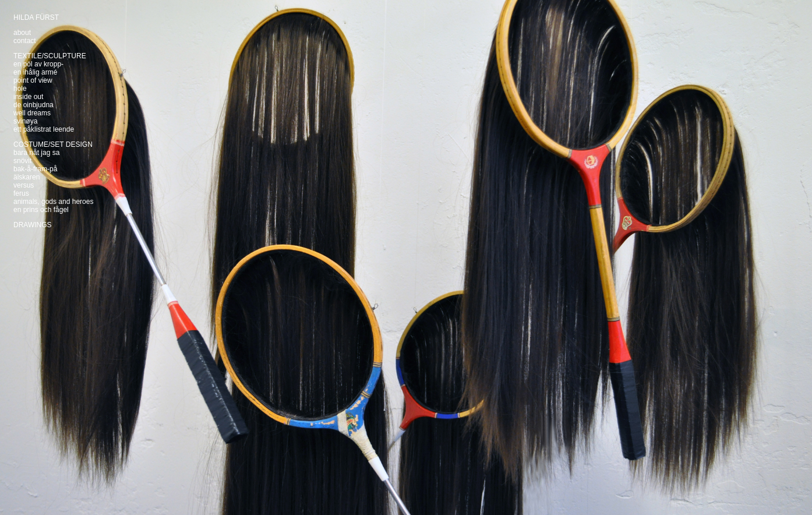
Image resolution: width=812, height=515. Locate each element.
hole (20, 89)
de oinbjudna (33, 105)
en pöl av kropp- (38, 64)
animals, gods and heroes (53, 202)
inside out (28, 97)
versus (24, 185)
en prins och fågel (41, 210)
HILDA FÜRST (36, 17)
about (22, 33)
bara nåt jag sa (36, 153)
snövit (22, 161)
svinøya (25, 121)
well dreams (32, 113)
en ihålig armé (35, 72)
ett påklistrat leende (44, 129)
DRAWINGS (33, 225)
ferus (21, 193)
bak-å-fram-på (35, 169)
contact (25, 41)
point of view (33, 80)
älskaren (27, 177)
